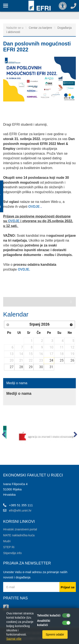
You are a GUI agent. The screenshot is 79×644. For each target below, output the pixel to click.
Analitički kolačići (44, 623)
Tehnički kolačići (49, 615)
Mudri (7, 541)
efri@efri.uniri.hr (20, 510)
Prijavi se (68, 587)
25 (62, 360)
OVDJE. (24, 269)
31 (51, 367)
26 (72, 360)
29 (31, 367)
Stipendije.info (12, 553)
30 (41, 367)
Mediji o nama (17, 383)
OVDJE (34, 207)
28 (21, 367)
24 (51, 360)
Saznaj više (14, 639)
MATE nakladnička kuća (19, 535)
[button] (4, 435)
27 (12, 367)
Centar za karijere (41, 28)
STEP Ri (9, 547)
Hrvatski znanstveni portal (20, 529)
